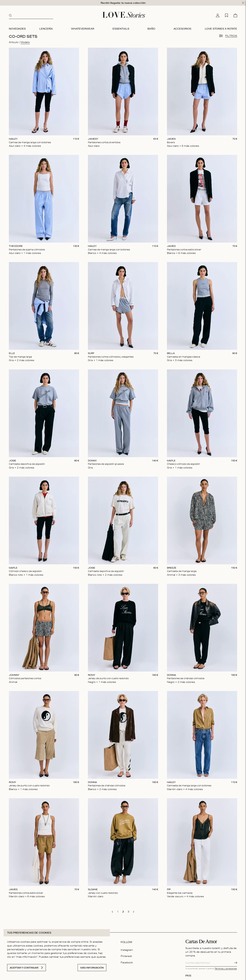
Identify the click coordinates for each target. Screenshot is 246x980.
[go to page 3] (128, 911)
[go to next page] (134, 911)
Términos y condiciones (226, 968)
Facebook (127, 962)
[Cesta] (235, 15)
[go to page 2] (123, 911)
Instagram (127, 949)
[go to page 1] (118, 911)
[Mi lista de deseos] (227, 15)
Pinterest (126, 955)
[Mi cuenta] (218, 15)
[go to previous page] (112, 911)
